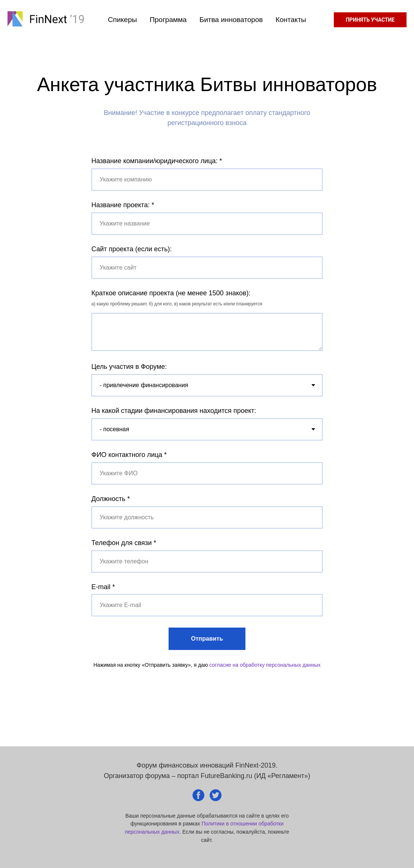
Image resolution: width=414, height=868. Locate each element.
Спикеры (122, 20)
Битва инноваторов (231, 20)
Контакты (291, 20)
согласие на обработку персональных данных (265, 665)
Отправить (207, 639)
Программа (168, 20)
